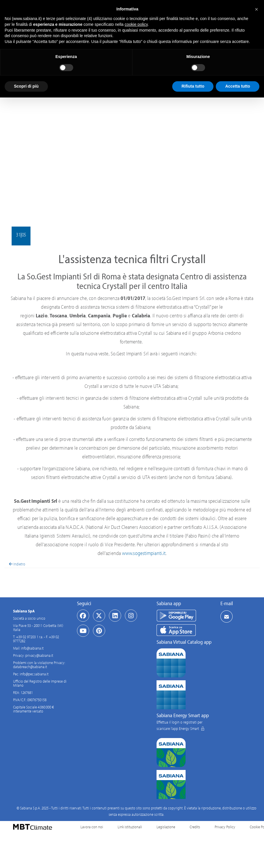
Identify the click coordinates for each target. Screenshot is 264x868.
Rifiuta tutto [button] (193, 86)
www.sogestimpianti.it (144, 553)
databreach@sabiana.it (30, 667)
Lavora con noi (92, 827)
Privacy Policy (225, 827)
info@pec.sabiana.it (34, 674)
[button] (256, 9)
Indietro (17, 564)
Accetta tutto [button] (238, 86)
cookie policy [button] (136, 24)
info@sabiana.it (32, 648)
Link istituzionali (130, 827)
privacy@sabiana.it (39, 655)
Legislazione (166, 827)
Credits (195, 827)
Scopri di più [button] (26, 86)
